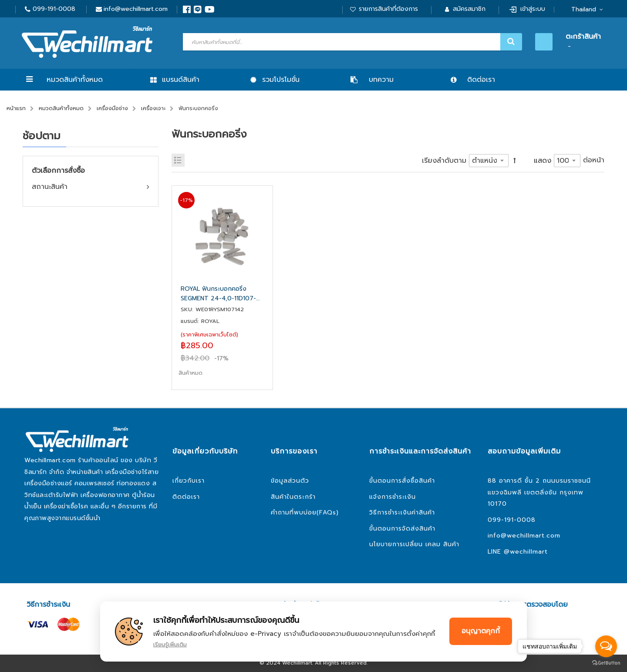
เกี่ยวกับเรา (189, 481)
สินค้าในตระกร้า (293, 497)
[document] (313, 632)
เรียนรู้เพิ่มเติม (170, 644)
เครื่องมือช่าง (112, 108)
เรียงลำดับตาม (444, 161)
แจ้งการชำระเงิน (393, 497)
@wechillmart (526, 552)
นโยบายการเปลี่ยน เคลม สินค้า (414, 544)
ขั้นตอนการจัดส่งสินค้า (402, 529)
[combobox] (351, 42)
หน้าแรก (16, 108)
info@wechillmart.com (136, 9)
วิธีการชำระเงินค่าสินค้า (402, 512)
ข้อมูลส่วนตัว (290, 481)
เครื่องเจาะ (153, 108)
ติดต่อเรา (186, 497)
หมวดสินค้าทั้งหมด (75, 80)
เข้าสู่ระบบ (533, 9)
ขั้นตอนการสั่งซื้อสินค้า (402, 481)
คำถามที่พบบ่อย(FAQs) (305, 512)
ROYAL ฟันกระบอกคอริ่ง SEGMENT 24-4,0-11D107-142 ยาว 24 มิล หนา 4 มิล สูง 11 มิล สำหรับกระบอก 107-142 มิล (222, 294)
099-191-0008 (54, 9)
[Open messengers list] (606, 646)
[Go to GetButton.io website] (606, 663)
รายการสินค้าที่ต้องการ (388, 9)
